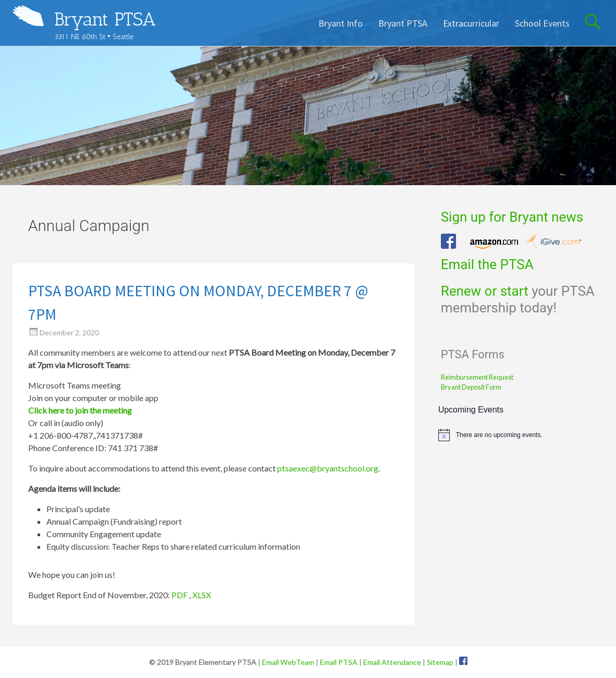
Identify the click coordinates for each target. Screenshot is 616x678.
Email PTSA (339, 662)
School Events (542, 23)
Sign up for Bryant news (512, 217)
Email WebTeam (288, 662)
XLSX (202, 595)
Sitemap (440, 662)
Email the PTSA (487, 264)
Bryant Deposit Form (471, 387)
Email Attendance (392, 662)
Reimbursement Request (477, 377)
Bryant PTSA (105, 19)
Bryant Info (341, 23)
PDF (180, 595)
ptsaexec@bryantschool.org (328, 468)
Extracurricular (471, 23)
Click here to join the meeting (80, 410)
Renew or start (485, 291)
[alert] (521, 435)
